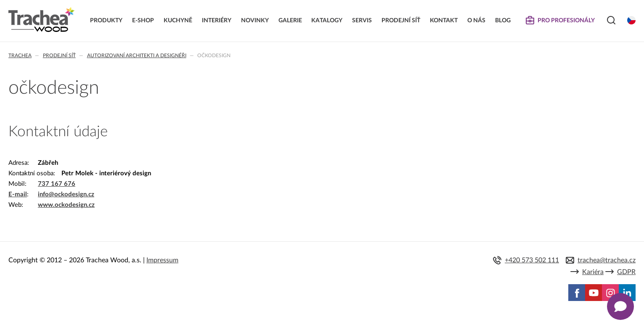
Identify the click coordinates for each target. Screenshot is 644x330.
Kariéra (593, 272)
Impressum (162, 260)
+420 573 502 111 (532, 260)
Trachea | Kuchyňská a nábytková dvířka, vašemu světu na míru (41, 20)
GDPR (626, 272)
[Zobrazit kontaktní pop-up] (620, 306)
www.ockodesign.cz (66, 205)
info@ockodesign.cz (66, 194)
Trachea (20, 55)
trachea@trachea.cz (607, 260)
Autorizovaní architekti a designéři (137, 55)
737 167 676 (57, 184)
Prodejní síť (59, 55)
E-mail (18, 194)
